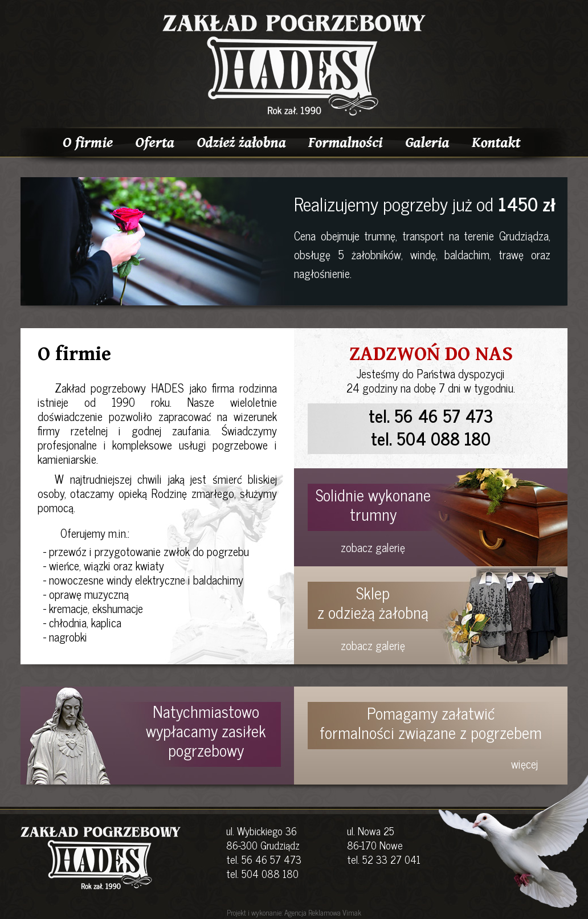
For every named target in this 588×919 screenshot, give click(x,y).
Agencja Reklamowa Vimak (323, 912)
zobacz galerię (373, 547)
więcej (524, 764)
